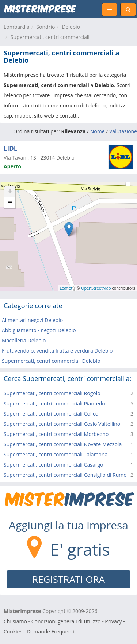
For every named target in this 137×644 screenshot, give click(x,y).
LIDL (10, 148)
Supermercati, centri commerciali (50, 37)
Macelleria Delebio (24, 340)
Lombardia (17, 27)
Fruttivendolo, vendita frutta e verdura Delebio (57, 351)
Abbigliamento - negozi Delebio (39, 330)
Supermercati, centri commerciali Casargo (53, 465)
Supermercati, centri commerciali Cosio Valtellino (62, 424)
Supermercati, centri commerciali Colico (51, 414)
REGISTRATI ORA (68, 579)
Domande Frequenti (51, 631)
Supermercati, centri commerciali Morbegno (56, 434)
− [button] (10, 203)
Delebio (71, 27)
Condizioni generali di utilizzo (66, 621)
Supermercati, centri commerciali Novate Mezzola (63, 444)
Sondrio (45, 27)
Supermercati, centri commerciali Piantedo (54, 403)
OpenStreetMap (96, 288)
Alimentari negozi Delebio (32, 320)
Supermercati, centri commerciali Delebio (51, 361)
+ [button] (10, 192)
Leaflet (66, 288)
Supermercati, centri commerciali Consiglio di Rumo (65, 475)
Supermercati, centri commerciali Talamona (56, 454)
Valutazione (123, 131)
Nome (98, 131)
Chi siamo (15, 621)
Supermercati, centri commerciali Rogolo (52, 393)
